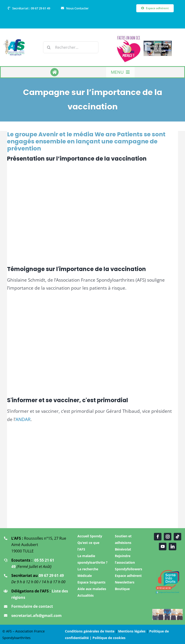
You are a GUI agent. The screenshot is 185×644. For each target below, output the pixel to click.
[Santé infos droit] (168, 572)
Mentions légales (132, 631)
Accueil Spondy (90, 536)
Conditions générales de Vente (90, 631)
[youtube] (163, 547)
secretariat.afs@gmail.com (36, 616)
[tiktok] (177, 537)
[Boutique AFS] (158, 43)
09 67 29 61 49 (51, 575)
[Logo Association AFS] (14, 41)
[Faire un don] (129, 36)
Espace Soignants (91, 582)
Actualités (86, 595)
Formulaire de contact (32, 606)
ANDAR (23, 419)
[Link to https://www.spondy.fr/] (54, 72)
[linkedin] (173, 547)
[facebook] (158, 537)
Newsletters (125, 582)
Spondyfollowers (129, 569)
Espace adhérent (128, 576)
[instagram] (168, 537)
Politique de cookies (109, 638)
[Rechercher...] (71, 47)
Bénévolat (123, 549)
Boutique (122, 589)
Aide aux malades (92, 589)
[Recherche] (49, 47)
